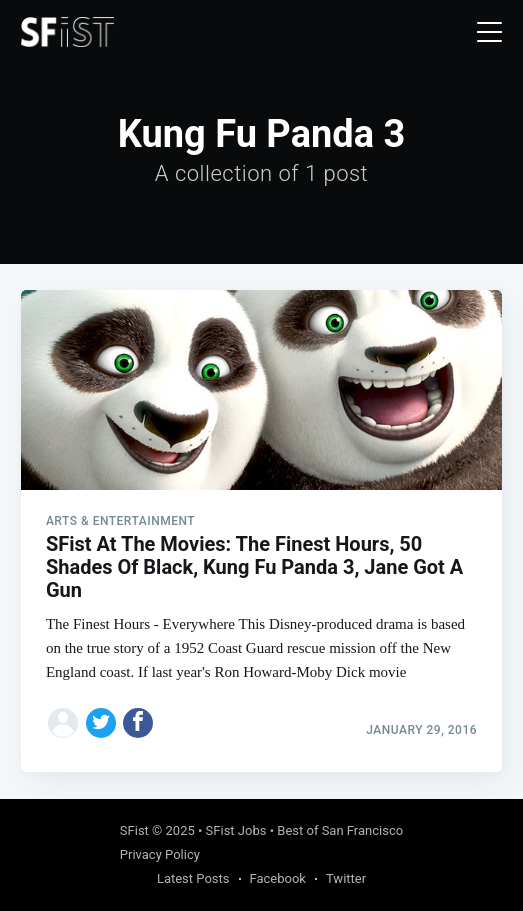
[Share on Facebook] (138, 723)
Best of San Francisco (340, 830)
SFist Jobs (236, 830)
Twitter (346, 878)
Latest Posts (193, 878)
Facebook (278, 878)
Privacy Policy (160, 854)
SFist (134, 830)
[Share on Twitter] (101, 723)
